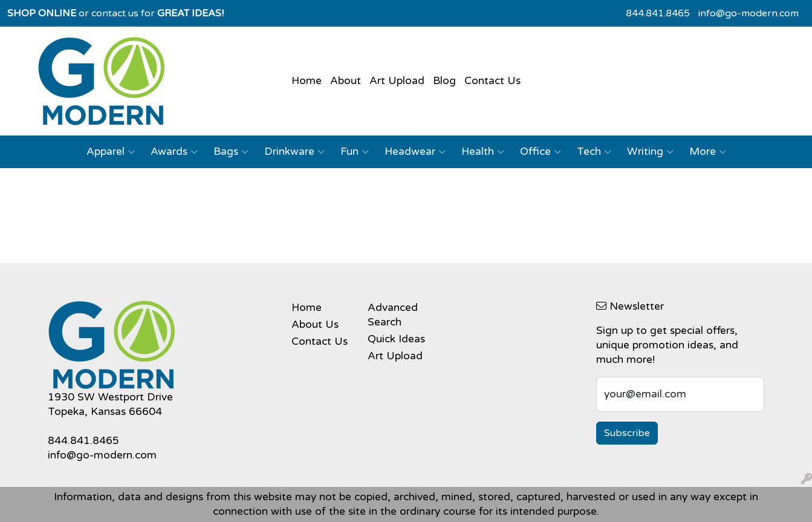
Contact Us (492, 81)
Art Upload (397, 81)
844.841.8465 (658, 13)
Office (541, 152)
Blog (444, 81)
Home (307, 81)
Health (483, 152)
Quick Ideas (396, 339)
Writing (650, 152)
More (708, 152)
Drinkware (294, 152)
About (346, 81)
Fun (355, 152)
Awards (174, 152)
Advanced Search (393, 315)
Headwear (415, 152)
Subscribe (627, 433)
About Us (315, 325)
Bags (231, 152)
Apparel (111, 152)
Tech (594, 152)
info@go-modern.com (749, 13)
